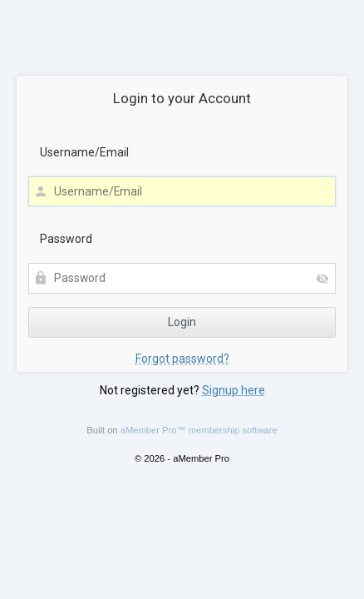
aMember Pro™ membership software (199, 430)
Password (66, 239)
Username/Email (84, 152)
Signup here (234, 390)
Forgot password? (182, 359)
